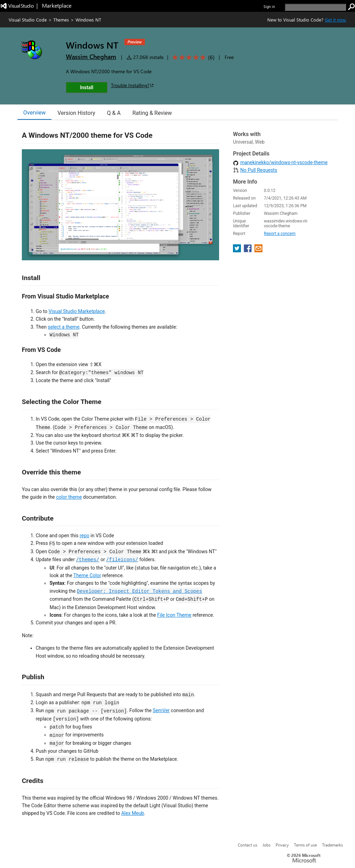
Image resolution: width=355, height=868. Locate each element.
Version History (76, 113)
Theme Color (87, 575)
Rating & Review (152, 113)
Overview (34, 113)
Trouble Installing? (133, 85)
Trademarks (332, 845)
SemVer (161, 710)
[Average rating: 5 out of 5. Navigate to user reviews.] (192, 57)
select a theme (64, 327)
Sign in (269, 6)
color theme (69, 497)
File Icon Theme (174, 615)
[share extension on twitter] (238, 250)
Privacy (282, 845)
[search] (315, 7)
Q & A (114, 113)
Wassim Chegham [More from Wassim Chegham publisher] (91, 57)
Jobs (266, 845)
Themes (61, 20)
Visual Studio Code (28, 20)
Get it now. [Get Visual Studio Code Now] (336, 20)
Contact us (248, 845)
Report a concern (280, 234)
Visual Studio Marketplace (77, 311)
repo (85, 536)
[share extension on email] (258, 250)
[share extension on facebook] (248, 250)
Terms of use (305, 845)
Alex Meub (133, 813)
